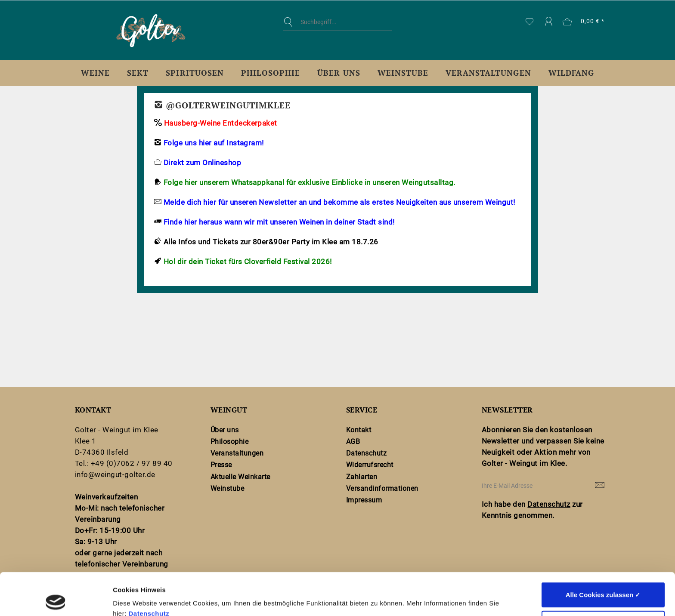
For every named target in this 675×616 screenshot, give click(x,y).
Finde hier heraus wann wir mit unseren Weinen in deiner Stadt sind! (279, 222)
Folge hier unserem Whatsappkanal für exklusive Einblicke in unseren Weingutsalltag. (310, 182)
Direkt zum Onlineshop (202, 163)
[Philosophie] (271, 73)
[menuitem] (337, 28)
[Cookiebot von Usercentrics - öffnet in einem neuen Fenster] (56, 599)
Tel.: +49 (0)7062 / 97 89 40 (124, 463)
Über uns (225, 430)
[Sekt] (138, 73)
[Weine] (95, 73)
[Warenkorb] (584, 22)
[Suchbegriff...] (337, 22)
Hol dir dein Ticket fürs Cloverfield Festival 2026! (248, 262)
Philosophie (229, 442)
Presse (221, 465)
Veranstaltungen (237, 453)
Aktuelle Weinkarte (240, 477)
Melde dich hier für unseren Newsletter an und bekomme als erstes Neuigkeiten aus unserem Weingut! (339, 202)
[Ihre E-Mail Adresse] (545, 486)
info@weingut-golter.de (115, 474)
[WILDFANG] (571, 73)
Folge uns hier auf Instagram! (213, 143)
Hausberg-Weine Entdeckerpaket (221, 123)
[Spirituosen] (195, 73)
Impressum (364, 500)
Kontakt (359, 430)
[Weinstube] (403, 73)
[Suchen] (290, 22)
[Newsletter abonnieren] (600, 486)
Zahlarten (362, 477)
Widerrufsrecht (370, 465)
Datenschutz (149, 571)
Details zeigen (458, 599)
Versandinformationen (382, 488)
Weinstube (227, 488)
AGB (353, 442)
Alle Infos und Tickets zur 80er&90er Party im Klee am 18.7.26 (271, 242)
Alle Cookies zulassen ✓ (603, 552)
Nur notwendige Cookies (603, 581)
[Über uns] (339, 73)
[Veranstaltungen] (488, 73)
